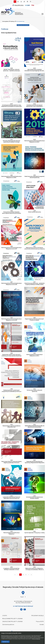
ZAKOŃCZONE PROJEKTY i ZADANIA (12, 622)
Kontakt (42, 625)
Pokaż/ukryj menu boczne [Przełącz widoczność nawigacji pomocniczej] (23, 25)
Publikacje (12, 21)
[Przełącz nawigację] (42, 14)
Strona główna (6, 21)
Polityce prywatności (36, 639)
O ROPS (5, 616)
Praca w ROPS (40, 622)
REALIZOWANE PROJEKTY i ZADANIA (12, 619)
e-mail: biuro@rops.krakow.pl (23, 606)
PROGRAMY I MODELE (38, 616)
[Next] (29, 575)
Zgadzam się (5, 642)
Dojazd (22, 597)
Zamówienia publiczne (8, 625)
